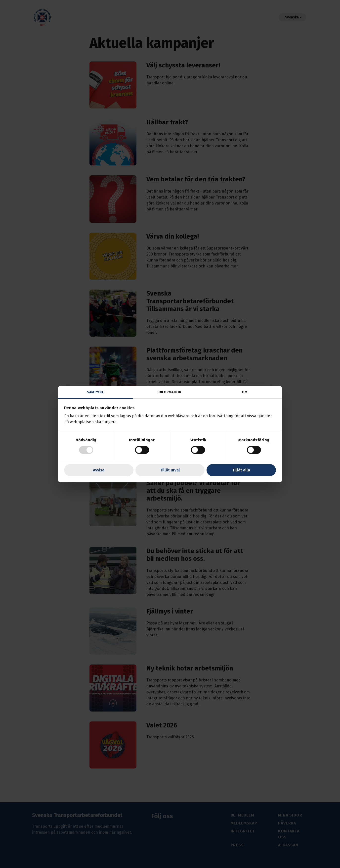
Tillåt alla (241, 470)
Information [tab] (170, 392)
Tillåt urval (170, 470)
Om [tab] (245, 392)
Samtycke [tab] (96, 392)
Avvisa (99, 470)
